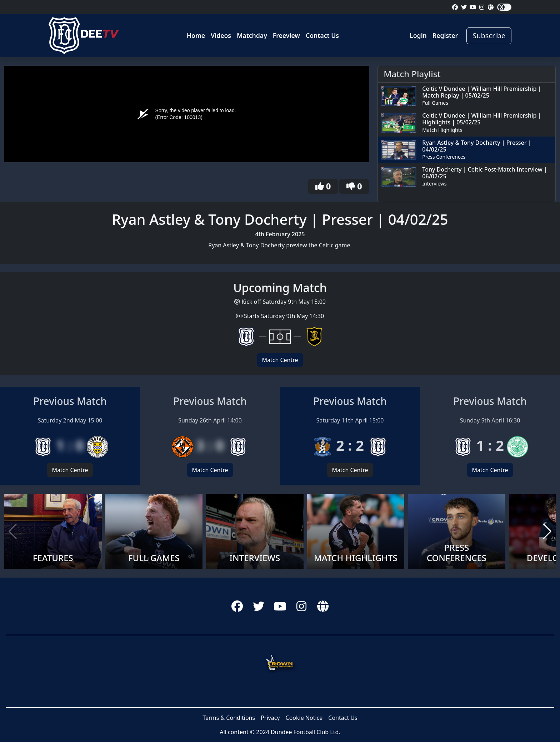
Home (196, 35)
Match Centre (280, 360)
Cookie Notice (304, 718)
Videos (221, 35)
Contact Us (322, 35)
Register (445, 35)
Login (418, 35)
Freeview (286, 35)
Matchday (252, 35)
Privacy (270, 718)
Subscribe (489, 36)
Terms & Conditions (229, 718)
